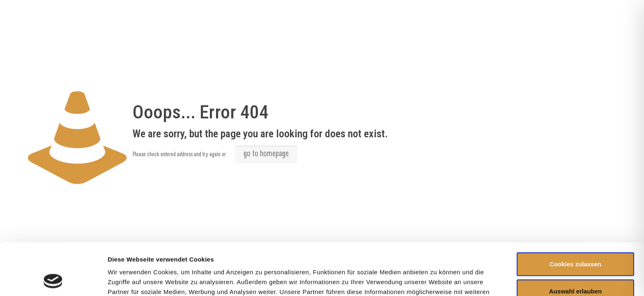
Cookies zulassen (575, 215)
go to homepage (266, 154)
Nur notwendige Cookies (575, 269)
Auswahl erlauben (575, 242)
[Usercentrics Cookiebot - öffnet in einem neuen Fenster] (53, 280)
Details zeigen (437, 280)
